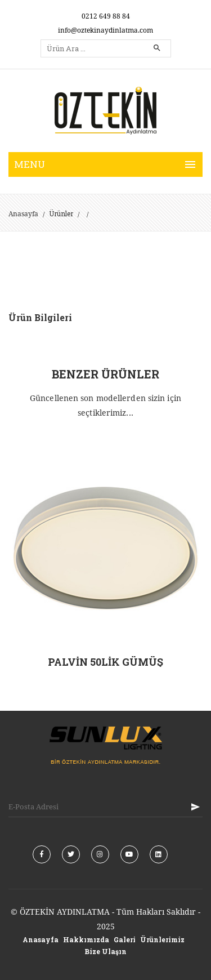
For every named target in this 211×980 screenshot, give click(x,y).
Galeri (125, 939)
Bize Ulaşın (105, 951)
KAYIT (195, 807)
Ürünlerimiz (162, 939)
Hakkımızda (86, 939)
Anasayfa (23, 214)
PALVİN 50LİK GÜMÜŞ (105, 662)
